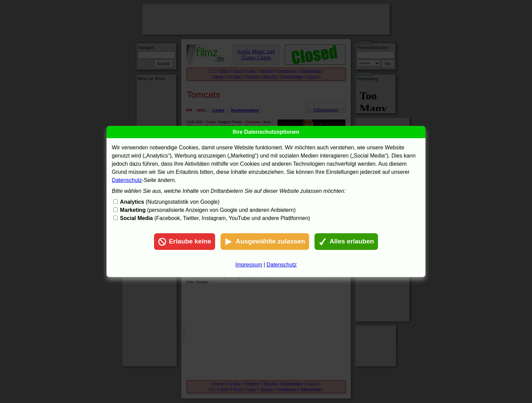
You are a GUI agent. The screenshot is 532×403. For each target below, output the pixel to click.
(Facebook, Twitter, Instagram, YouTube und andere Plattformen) (215, 218)
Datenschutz (127, 180)
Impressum (249, 265)
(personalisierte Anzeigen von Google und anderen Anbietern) (208, 210)
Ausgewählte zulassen (265, 242)
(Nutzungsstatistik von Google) (170, 202)
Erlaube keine (185, 242)
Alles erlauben (346, 242)
